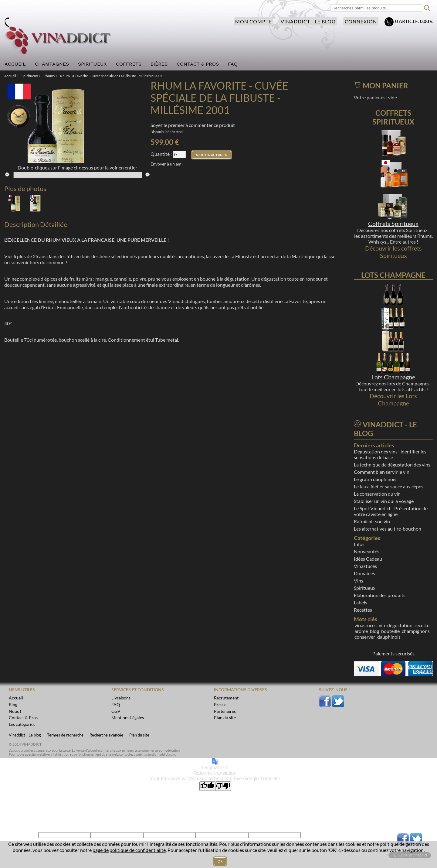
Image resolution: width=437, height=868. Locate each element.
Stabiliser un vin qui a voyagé (384, 501)
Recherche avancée (106, 735)
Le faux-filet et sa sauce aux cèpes (389, 486)
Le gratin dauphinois (375, 479)
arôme (361, 631)
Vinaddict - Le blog (308, 21)
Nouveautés (367, 551)
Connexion (361, 21)
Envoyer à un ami (167, 164)
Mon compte (253, 21)
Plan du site (139, 735)
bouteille (390, 631)
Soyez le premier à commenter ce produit (193, 125)
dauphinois (389, 637)
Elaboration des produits (380, 595)
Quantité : (161, 154)
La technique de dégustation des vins (392, 465)
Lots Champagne (393, 377)
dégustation (400, 625)
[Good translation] (207, 786)
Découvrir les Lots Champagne (393, 399)
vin (382, 625)
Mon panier (390, 23)
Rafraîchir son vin (372, 521)
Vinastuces (365, 566)
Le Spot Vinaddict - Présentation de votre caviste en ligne (391, 511)
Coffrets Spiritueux (393, 224)
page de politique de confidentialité (129, 850)
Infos (359, 544)
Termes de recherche (65, 735)
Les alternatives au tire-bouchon (388, 529)
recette (422, 625)
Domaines (364, 573)
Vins (359, 581)
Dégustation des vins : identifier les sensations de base (390, 454)
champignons (416, 631)
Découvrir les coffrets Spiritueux (393, 252)
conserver (365, 637)
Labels (361, 602)
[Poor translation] (223, 786)
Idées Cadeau (368, 559)
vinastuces (366, 625)
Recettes (363, 610)
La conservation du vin (377, 494)
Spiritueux (365, 588)
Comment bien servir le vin (382, 472)
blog (374, 631)
